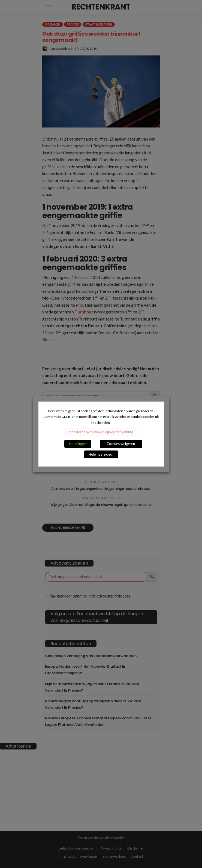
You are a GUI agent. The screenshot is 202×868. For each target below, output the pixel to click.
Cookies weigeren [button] (121, 444)
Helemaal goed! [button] (101, 454)
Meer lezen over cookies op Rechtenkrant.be (101, 432)
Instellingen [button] (78, 444)
